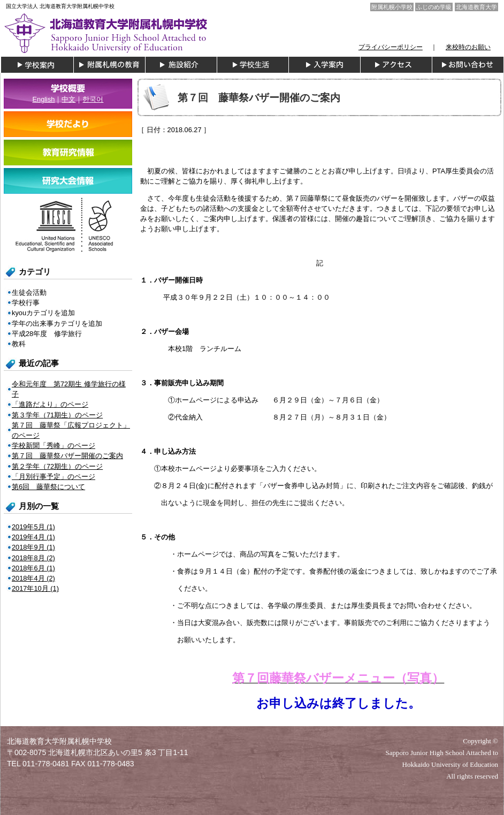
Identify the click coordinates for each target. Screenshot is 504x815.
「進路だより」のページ (50, 404)
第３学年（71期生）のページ (57, 415)
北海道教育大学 (476, 7)
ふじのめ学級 (434, 7)
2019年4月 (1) (33, 537)
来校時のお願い (468, 47)
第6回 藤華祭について (48, 487)
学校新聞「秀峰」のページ (54, 445)
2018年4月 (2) (33, 578)
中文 (68, 99)
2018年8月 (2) (33, 558)
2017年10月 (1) (35, 588)
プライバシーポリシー (391, 47)
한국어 (93, 99)
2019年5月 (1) (33, 527)
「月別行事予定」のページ (54, 477)
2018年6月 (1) (33, 568)
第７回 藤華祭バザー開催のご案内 (67, 456)
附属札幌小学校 (392, 7)
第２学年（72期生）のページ (57, 466)
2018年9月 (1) (33, 547)
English (44, 99)
